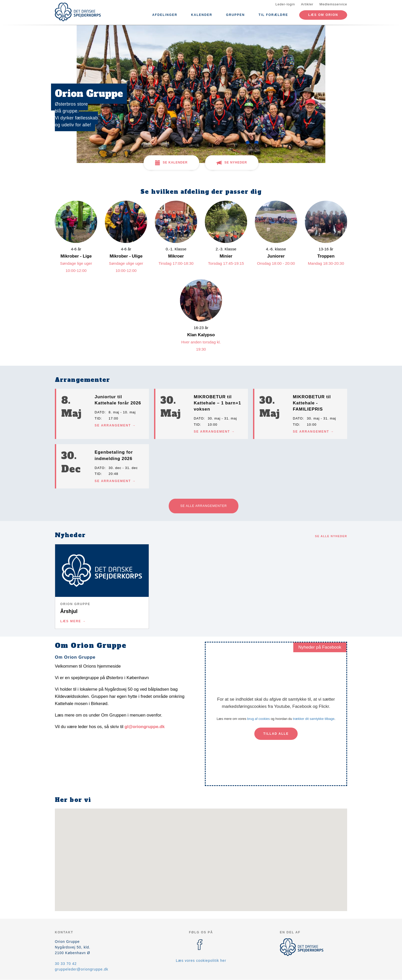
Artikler (307, 4)
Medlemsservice (333, 4)
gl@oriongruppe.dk (145, 727)
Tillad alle (276, 734)
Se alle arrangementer (204, 506)
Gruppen (235, 15)
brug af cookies (258, 719)
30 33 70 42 (66, 964)
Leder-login (285, 4)
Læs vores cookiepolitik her (201, 961)
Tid (98, 418)
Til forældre (273, 15)
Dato (100, 412)
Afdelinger (165, 15)
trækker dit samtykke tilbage (314, 719)
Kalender (202, 15)
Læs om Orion (323, 15)
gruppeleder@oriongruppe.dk (82, 969)
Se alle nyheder (331, 536)
